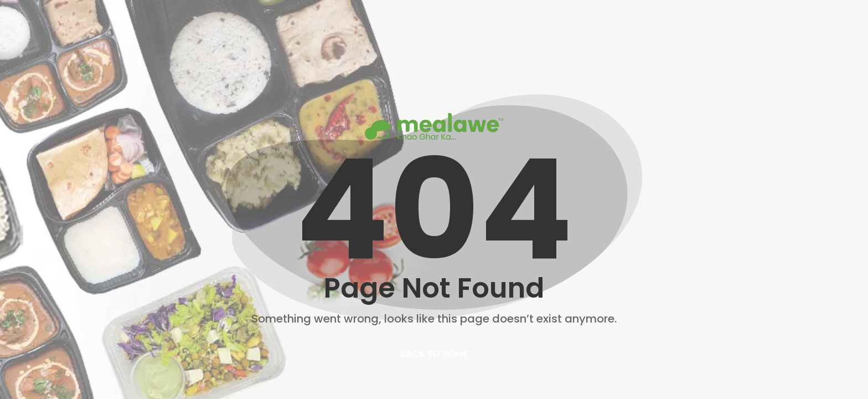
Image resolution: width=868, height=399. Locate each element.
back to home (434, 354)
